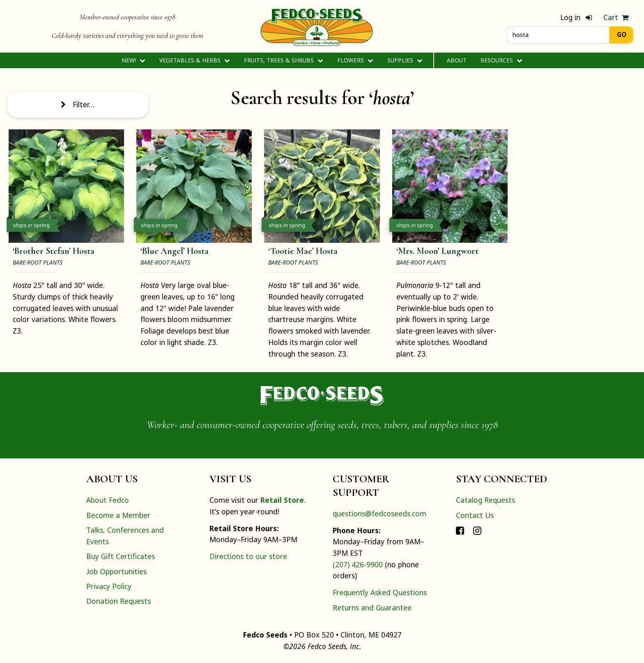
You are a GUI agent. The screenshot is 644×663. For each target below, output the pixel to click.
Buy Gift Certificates (121, 556)
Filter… (78, 104)
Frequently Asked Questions (380, 592)
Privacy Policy (109, 586)
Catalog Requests (485, 500)
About (457, 60)
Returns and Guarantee (372, 608)
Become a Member (118, 515)
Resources (501, 60)
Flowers (355, 60)
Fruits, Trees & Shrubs (283, 60)
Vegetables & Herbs (194, 60)
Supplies (405, 60)
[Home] (317, 26)
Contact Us (475, 515)
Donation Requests (118, 601)
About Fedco (108, 500)
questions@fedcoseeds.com (379, 513)
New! (133, 60)
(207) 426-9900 (358, 564)
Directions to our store (248, 556)
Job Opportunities (116, 571)
